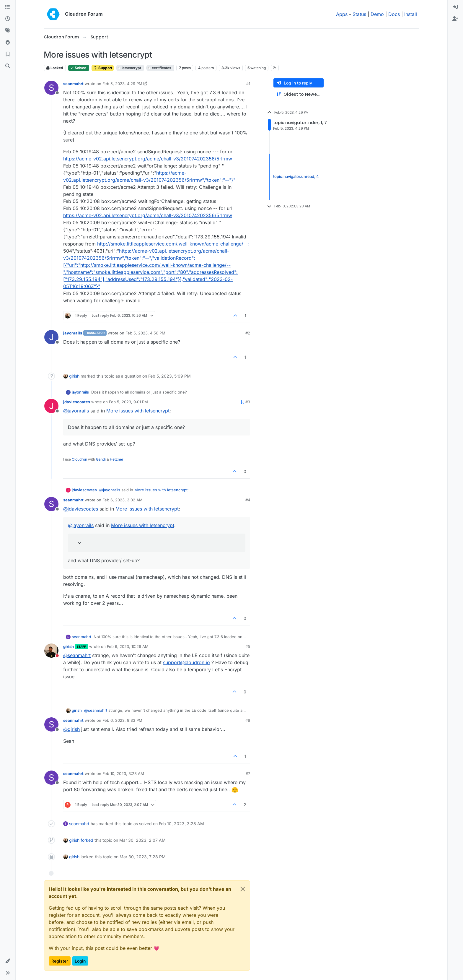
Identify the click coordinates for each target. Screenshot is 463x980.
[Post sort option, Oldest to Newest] (299, 94)
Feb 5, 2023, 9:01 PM (128, 402)
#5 (248, 646)
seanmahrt (73, 84)
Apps (342, 14)
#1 (248, 84)
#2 (248, 333)
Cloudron (79, 459)
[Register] (455, 19)
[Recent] (8, 19)
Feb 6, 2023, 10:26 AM (128, 646)
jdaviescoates (77, 402)
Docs (394, 14)
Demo (377, 14)
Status (359, 14)
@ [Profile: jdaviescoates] (81, 509)
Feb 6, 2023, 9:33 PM (122, 720)
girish (74, 376)
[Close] (243, 889)
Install (411, 14)
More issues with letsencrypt (138, 411)
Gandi (101, 459)
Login (80, 961)
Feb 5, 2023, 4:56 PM (145, 333)
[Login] (455, 7)
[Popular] (8, 43)
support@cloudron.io (186, 662)
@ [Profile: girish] (71, 729)
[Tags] (8, 31)
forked (87, 840)
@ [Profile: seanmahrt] (77, 655)
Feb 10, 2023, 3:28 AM (123, 773)
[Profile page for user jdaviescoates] (51, 406)
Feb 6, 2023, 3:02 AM (123, 500)
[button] (8, 961)
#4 (248, 500)
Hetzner (117, 459)
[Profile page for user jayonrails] (51, 337)
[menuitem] (455, 7)
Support (103, 68)
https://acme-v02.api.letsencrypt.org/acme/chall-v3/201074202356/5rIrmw (148, 159)
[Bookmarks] (8, 54)
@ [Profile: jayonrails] (76, 411)
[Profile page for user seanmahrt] (51, 88)
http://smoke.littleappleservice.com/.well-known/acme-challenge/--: (173, 244)
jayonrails (73, 333)
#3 (248, 402)
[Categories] (8, 7)
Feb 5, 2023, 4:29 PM (122, 84)
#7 (248, 773)
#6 (248, 720)
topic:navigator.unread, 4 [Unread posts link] (296, 177)
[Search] (8, 66)
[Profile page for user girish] (51, 651)
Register (60, 961)
